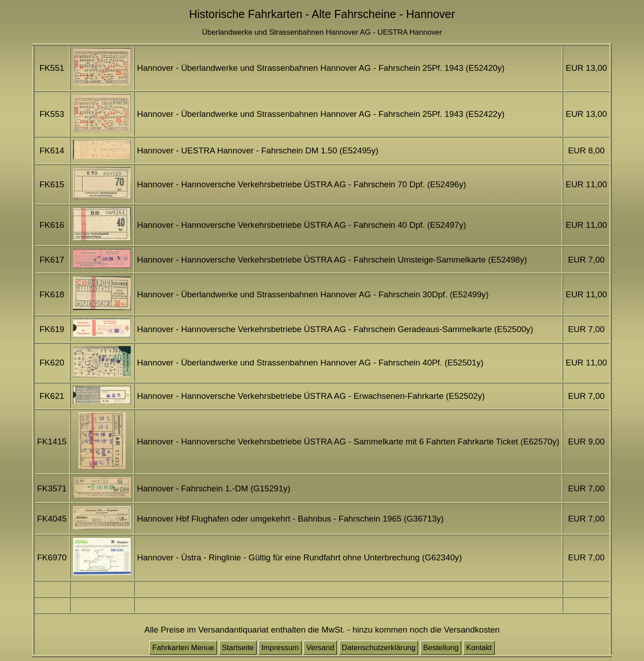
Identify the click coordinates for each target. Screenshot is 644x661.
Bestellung (441, 648)
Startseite (238, 648)
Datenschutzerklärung (379, 648)
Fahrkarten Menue (183, 648)
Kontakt (479, 648)
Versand (320, 648)
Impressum (280, 648)
